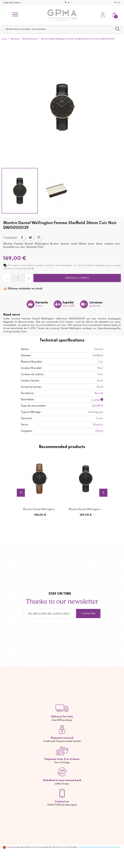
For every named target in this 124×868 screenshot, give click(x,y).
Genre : (25, 349)
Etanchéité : (28, 400)
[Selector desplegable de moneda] (68, 3)
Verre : (25, 425)
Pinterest (39, 237)
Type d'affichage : (31, 412)
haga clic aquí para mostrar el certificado (100, 847)
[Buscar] (62, 29)
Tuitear (30, 237)
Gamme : (26, 356)
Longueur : (27, 431)
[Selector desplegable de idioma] (118, 3)
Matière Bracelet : (32, 362)
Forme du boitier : (32, 387)
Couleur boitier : (31, 381)
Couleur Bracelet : (32, 368)
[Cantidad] (18, 278)
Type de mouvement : (34, 406)
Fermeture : (28, 393)
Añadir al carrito (77, 278)
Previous (21, 493)
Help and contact (12, 3)
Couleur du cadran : (33, 375)
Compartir (22, 237)
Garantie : (27, 419)
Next (103, 493)
